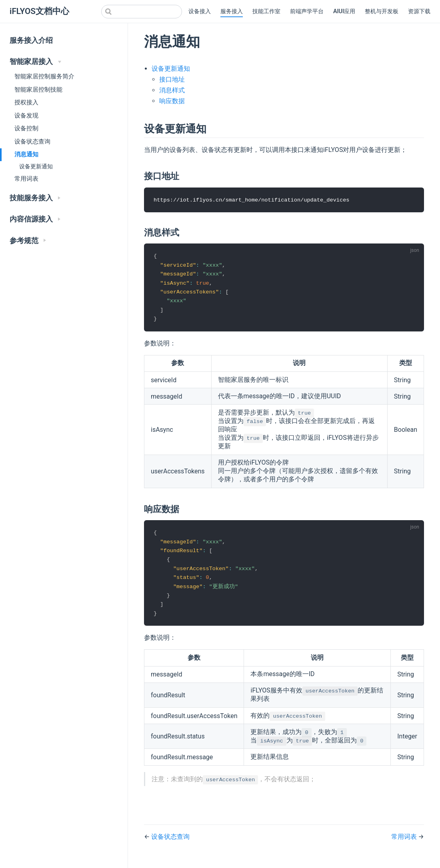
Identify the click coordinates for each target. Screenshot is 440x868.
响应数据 (172, 101)
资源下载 (419, 11)
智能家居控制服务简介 (44, 76)
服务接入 (232, 11)
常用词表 (26, 179)
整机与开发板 (382, 11)
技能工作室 (266, 11)
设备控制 (26, 128)
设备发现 (26, 116)
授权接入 (26, 102)
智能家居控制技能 (38, 90)
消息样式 (172, 90)
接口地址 (172, 79)
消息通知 (26, 154)
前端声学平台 (307, 11)
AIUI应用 (344, 11)
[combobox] (142, 12)
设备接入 (200, 11)
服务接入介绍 (31, 40)
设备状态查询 (32, 142)
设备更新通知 (36, 167)
